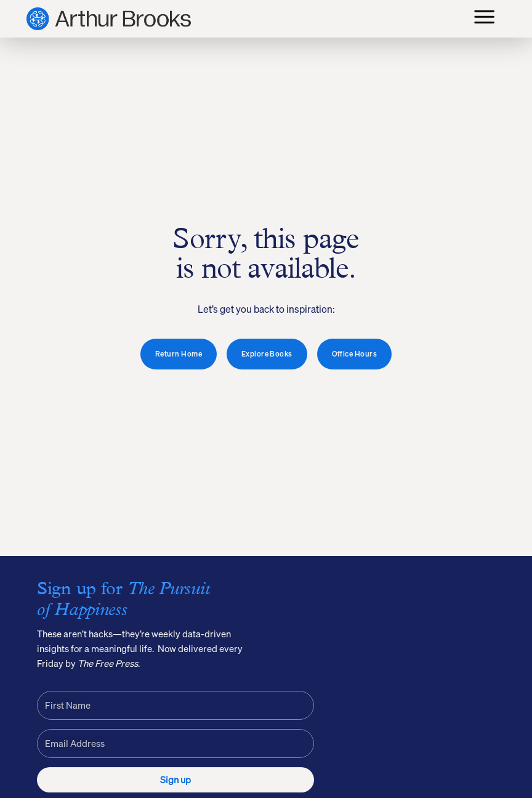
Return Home (179, 354)
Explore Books (267, 354)
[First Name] (175, 705)
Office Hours (355, 354)
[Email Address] (175, 744)
